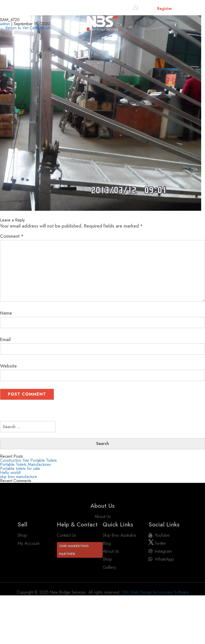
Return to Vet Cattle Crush (25, 28)
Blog (107, 543)
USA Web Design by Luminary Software (155, 599)
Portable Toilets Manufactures (25, 464)
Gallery (109, 567)
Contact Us (66, 535)
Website (8, 366)
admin (5, 24)
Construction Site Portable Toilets (28, 460)
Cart (185, 10)
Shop (22, 535)
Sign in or (152, 9)
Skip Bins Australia (119, 535)
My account (28, 543)
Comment (12, 236)
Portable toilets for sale (20, 468)
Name (6, 313)
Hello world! (11, 473)
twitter (157, 543)
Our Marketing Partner (74, 550)
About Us (103, 523)
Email (5, 340)
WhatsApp (161, 559)
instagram (160, 551)
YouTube (159, 535)
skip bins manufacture (18, 477)
